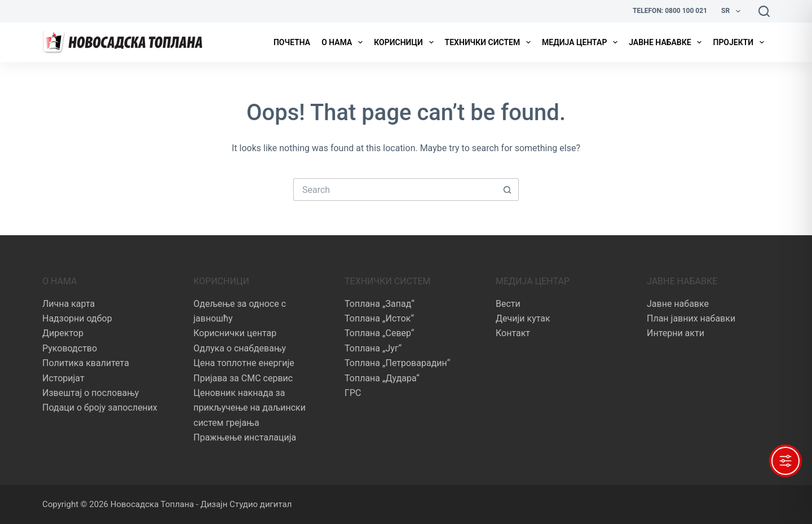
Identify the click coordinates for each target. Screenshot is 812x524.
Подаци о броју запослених (100, 408)
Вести (508, 304)
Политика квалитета (86, 363)
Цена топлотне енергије (244, 363)
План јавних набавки (691, 318)
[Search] (764, 11)
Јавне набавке (667, 42)
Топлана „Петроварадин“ (397, 363)
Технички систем (490, 42)
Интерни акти (676, 333)
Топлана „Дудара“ (382, 378)
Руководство (70, 348)
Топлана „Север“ (379, 333)
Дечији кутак (523, 318)
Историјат (63, 378)
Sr (733, 11)
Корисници (406, 42)
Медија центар (582, 42)
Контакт (513, 333)
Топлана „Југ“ (373, 348)
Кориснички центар (235, 333)
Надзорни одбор (77, 318)
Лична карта (69, 304)
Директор (63, 333)
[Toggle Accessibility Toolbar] (785, 461)
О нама (344, 42)
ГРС (353, 393)
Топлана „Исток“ (379, 318)
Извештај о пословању (91, 393)
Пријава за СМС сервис (243, 378)
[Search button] (507, 190)
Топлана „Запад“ (379, 304)
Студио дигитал (261, 504)
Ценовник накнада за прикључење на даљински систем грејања (250, 408)
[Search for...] (395, 190)
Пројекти (741, 42)
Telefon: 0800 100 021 (670, 11)
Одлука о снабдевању (240, 348)
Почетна (292, 42)
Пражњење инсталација (245, 437)
